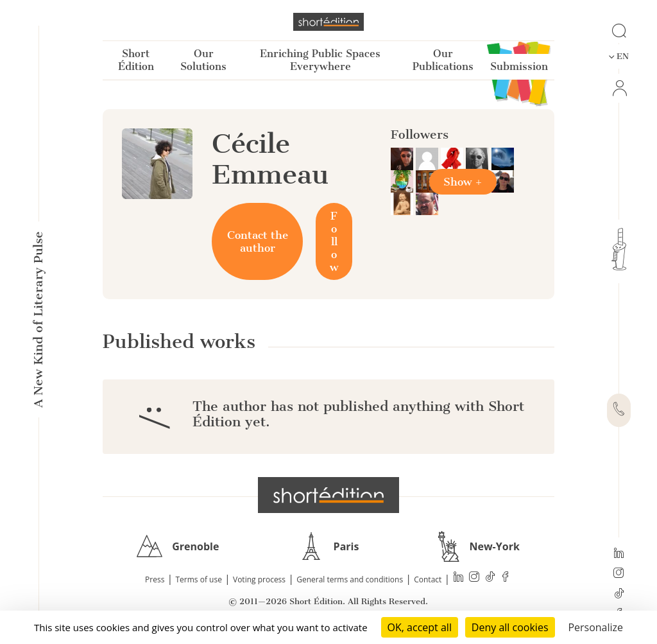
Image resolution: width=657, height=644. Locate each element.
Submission (519, 66)
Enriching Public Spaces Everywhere (320, 60)
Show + (463, 182)
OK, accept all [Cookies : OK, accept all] (420, 627)
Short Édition (136, 60)
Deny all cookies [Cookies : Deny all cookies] (510, 627)
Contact (428, 579)
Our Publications (443, 60)
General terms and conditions (350, 579)
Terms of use (199, 579)
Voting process (259, 579)
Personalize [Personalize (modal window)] (595, 627)
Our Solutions (203, 60)
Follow (334, 241)
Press (155, 579)
